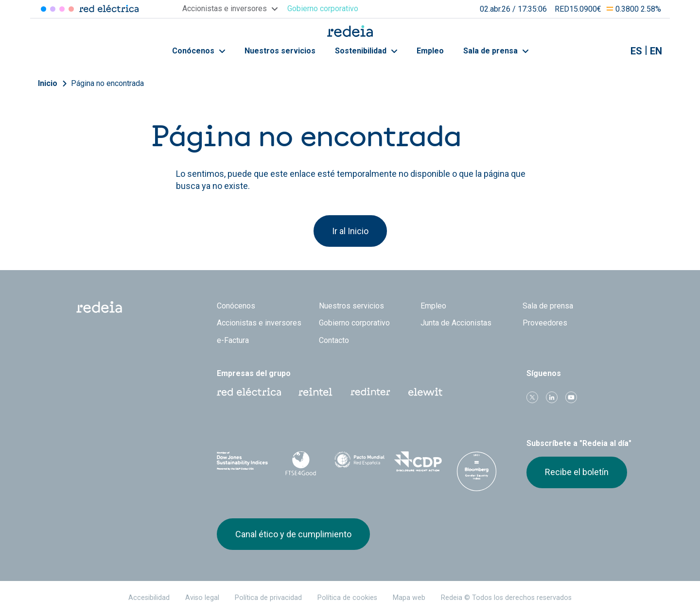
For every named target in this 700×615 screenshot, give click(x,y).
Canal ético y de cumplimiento (293, 534)
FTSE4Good (301, 463)
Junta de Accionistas (456, 323)
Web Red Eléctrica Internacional (370, 392)
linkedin (552, 397)
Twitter (532, 397)
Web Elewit (425, 392)
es (636, 51)
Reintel (315, 392)
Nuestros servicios (280, 51)
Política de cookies (347, 598)
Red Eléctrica (249, 392)
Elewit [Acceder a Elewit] (71, 9)
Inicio (48, 83)
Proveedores (545, 323)
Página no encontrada (107, 83)
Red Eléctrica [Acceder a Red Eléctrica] (44, 9)
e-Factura (233, 340)
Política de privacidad (268, 598)
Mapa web (409, 598)
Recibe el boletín (577, 472)
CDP (418, 461)
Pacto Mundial (359, 462)
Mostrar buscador (612, 51)
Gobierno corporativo (354, 323)
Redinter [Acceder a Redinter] (53, 9)
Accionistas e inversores (259, 323)
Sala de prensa (496, 51)
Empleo (430, 51)
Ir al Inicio (350, 231)
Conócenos (199, 51)
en (656, 51)
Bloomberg (477, 471)
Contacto (334, 340)
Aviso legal (202, 598)
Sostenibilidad (366, 51)
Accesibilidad (149, 598)
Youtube (571, 397)
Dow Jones (242, 462)
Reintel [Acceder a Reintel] (62, 9)
